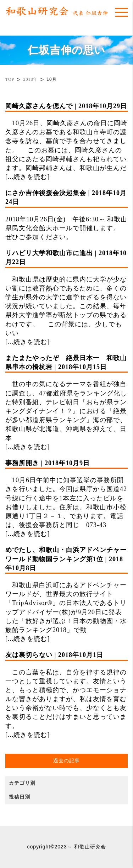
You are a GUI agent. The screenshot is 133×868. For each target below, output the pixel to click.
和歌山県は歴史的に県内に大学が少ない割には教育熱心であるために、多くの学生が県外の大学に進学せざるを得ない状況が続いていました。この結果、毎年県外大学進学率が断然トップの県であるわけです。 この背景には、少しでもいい (66, 293)
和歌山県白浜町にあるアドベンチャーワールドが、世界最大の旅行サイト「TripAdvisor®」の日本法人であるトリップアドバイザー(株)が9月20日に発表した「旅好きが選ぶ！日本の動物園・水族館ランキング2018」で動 (66, 590)
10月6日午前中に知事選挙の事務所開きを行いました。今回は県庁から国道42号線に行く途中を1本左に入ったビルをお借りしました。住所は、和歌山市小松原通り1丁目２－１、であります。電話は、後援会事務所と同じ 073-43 (66, 494)
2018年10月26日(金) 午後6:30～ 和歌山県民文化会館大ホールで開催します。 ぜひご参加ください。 (66, 215)
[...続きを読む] (28, 177)
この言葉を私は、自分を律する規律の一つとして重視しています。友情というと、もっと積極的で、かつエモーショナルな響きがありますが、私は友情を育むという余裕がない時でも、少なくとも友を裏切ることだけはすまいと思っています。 (66, 690)
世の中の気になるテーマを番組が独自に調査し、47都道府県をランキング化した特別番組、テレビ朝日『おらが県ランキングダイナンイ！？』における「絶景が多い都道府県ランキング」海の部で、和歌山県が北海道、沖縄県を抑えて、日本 (66, 398)
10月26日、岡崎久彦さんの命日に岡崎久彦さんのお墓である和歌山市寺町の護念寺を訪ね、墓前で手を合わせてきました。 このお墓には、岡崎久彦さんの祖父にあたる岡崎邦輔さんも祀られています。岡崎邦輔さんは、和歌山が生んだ (66, 137)
